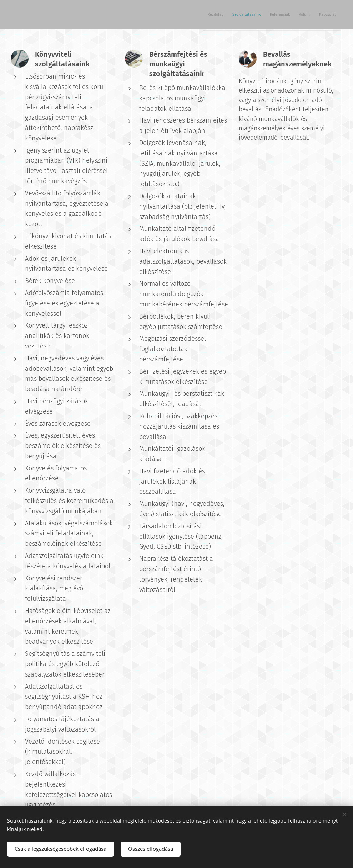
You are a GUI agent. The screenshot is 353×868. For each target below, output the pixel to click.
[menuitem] (283, 15)
